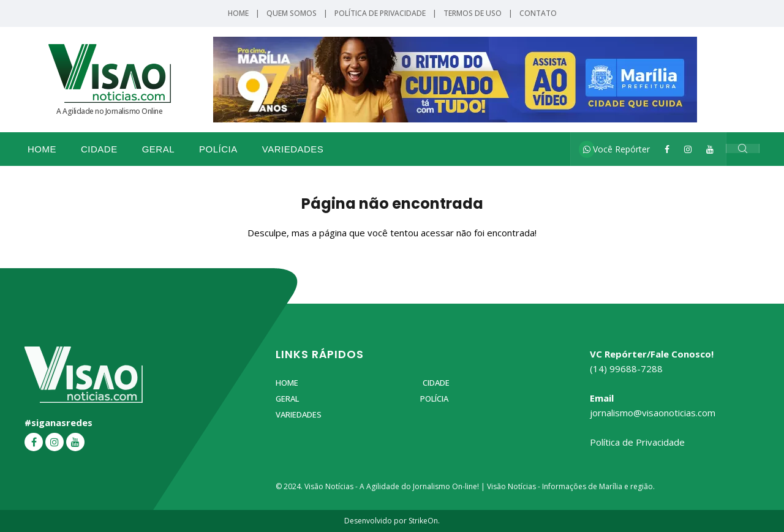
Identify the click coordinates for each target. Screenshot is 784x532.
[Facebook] (667, 149)
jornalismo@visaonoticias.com (653, 413)
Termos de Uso (473, 13)
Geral (158, 149)
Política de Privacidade (380, 13)
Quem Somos (292, 13)
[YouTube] (710, 149)
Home (238, 13)
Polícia (218, 149)
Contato (538, 13)
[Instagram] (688, 149)
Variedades (293, 149)
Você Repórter (616, 149)
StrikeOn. (424, 521)
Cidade (99, 149)
